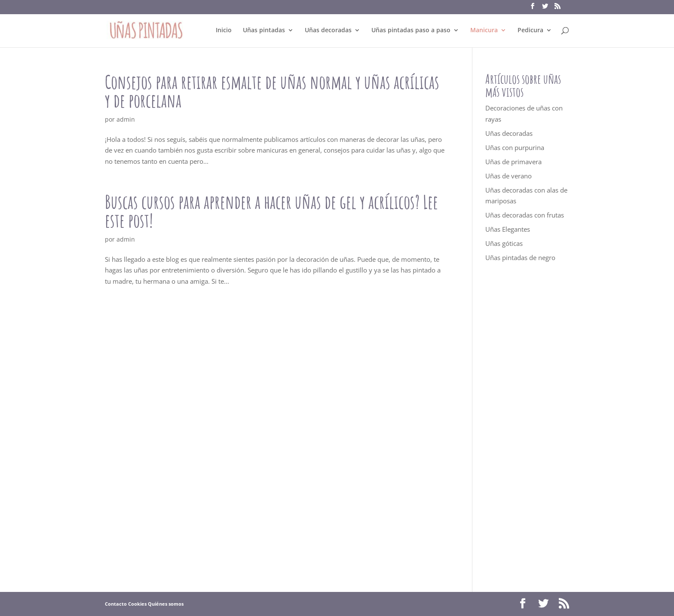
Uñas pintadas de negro (520, 257)
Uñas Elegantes (508, 229)
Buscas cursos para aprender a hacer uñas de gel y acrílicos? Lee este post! (271, 211)
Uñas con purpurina (515, 147)
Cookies (137, 604)
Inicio (224, 31)
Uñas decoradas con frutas (525, 215)
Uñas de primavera (513, 162)
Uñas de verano (509, 176)
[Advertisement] (527, 427)
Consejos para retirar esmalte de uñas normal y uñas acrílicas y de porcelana (272, 91)
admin (126, 119)
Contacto (116, 604)
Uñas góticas (504, 243)
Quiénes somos (166, 604)
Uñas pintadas (264, 31)
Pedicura (530, 31)
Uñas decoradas (328, 31)
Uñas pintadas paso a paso (411, 31)
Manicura (484, 31)
